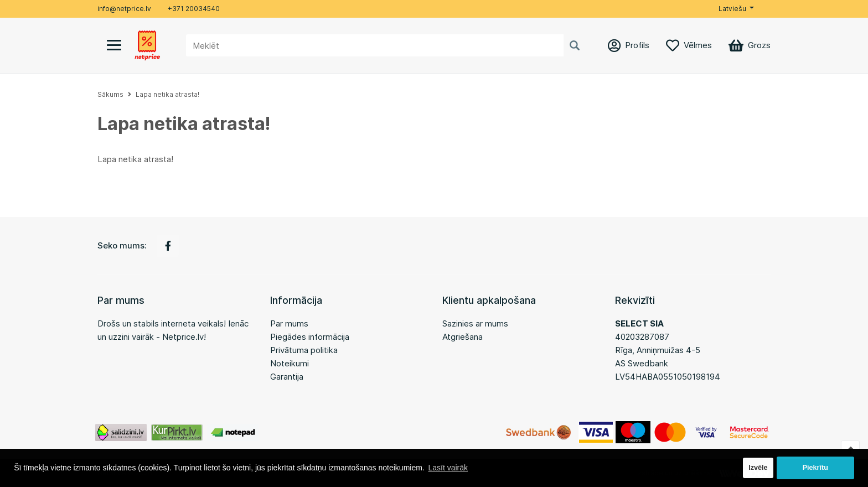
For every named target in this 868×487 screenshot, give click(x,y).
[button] (736, 9)
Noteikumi (290, 363)
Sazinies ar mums (475, 323)
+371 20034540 (194, 9)
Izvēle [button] (758, 468)
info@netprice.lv (124, 9)
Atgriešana (463, 337)
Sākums (110, 94)
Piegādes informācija (310, 337)
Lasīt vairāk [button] (448, 468)
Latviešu (732, 9)
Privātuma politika (304, 350)
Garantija (287, 377)
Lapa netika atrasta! (167, 94)
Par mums (289, 323)
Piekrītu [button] (815, 468)
